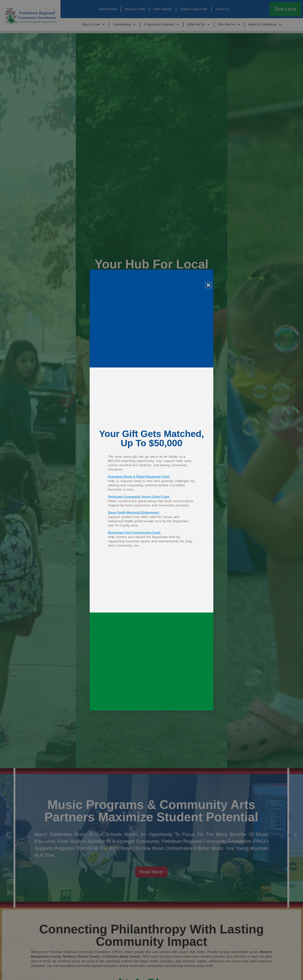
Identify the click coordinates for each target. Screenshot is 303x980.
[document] (151, 490)
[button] (208, 285)
